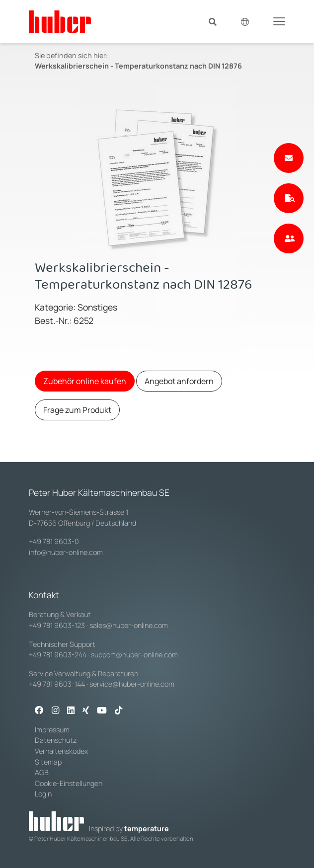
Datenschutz (56, 740)
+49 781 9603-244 (58, 655)
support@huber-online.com (134, 655)
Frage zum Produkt (77, 410)
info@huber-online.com (66, 552)
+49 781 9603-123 (57, 625)
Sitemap (48, 762)
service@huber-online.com (132, 684)
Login (43, 794)
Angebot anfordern (179, 381)
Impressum (52, 730)
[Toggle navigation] (279, 21)
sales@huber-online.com (129, 625)
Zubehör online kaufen (85, 381)
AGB (42, 772)
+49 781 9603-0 (54, 541)
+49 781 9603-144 (57, 684)
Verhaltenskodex (61, 751)
